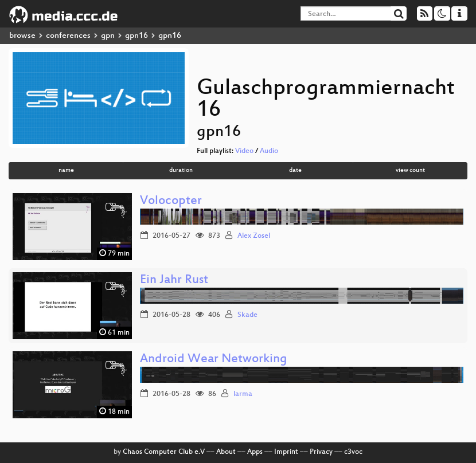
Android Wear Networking (214, 360)
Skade (247, 315)
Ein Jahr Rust (174, 280)
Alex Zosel (254, 236)
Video (244, 151)
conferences (68, 36)
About (226, 452)
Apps (255, 452)
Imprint (286, 452)
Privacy (321, 452)
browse (22, 36)
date (295, 170)
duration (181, 170)
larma (243, 394)
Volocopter (171, 201)
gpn (108, 36)
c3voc (353, 452)
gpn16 (136, 36)
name (66, 170)
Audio (269, 151)
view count (410, 170)
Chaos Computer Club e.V (164, 452)
